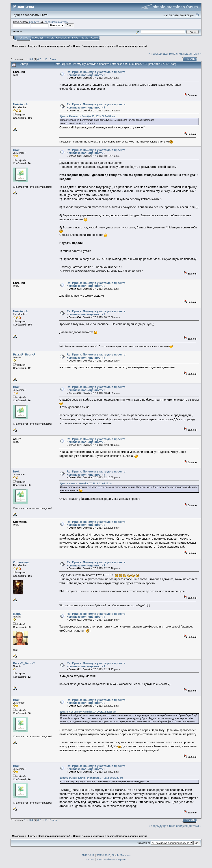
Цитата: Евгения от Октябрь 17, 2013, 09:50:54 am (87, 116)
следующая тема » (189, 54)
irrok (16, 150)
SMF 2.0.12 (88, 855)
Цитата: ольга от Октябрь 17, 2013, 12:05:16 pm (86, 484)
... (28, 59)
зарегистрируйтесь (56, 22)
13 (46, 59)
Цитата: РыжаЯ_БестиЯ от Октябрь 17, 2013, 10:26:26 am (91, 778)
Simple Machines (121, 855)
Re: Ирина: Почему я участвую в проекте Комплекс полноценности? (96, 73)
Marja (17, 614)
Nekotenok (20, 104)
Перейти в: (143, 843)
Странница (21, 562)
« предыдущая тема (162, 54)
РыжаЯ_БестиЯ (24, 354)
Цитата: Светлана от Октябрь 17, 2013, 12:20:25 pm (88, 712)
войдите (34, 22)
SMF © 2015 (103, 855)
